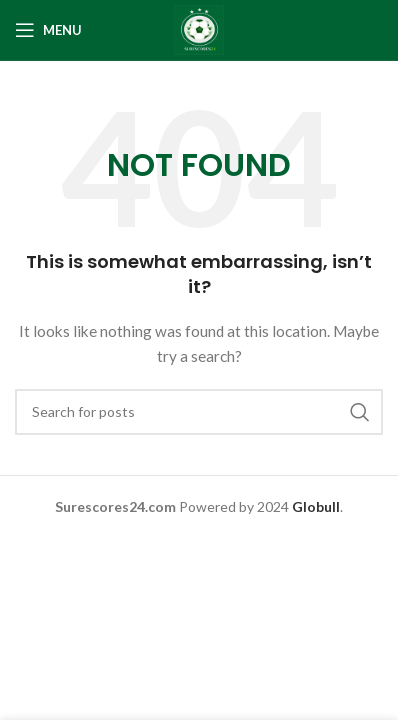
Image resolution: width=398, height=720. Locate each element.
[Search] (199, 412)
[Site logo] (199, 28)
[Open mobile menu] (48, 30)
